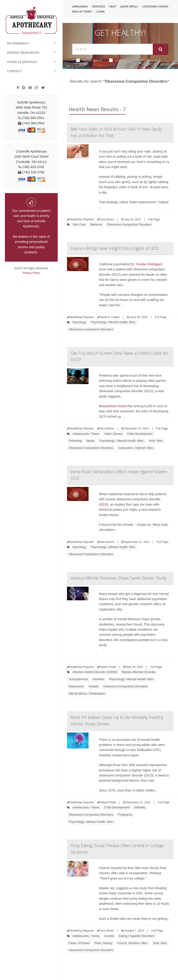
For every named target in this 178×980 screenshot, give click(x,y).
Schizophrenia (78, 679)
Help (113, 6)
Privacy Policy (31, 273)
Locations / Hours (155, 6)
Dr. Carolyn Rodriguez (147, 264)
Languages (80, 6)
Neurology (79, 322)
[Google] (24, 88)
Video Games (113, 434)
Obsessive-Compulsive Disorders (129, 224)
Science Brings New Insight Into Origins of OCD (115, 248)
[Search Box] (112, 49)
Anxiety (94, 686)
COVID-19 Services (22, 62)
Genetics (98, 679)
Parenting (75, 441)
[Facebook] (18, 88)
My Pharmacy (18, 43)
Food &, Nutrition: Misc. (133, 943)
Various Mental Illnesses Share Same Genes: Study (118, 578)
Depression (76, 686)
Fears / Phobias (79, 943)
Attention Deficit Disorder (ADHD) (95, 672)
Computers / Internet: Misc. (136, 448)
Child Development (140, 434)
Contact (14, 71)
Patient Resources (23, 53)
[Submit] (161, 49)
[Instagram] (36, 88)
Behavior (96, 224)
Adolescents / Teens (86, 434)
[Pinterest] (30, 88)
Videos (118, 60)
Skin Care (79, 224)
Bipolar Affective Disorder (139, 672)
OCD (103, 504)
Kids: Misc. (157, 441)
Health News (89, 60)
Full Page (154, 219)
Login (101, 12)
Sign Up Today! (82, 12)
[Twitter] (43, 88)
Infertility (140, 807)
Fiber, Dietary (103, 943)
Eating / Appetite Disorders (137, 936)
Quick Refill (129, 6)
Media (90, 441)
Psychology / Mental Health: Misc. (113, 322)
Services (98, 6)
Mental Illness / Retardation (87, 694)
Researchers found (113, 406)
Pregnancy (125, 815)
